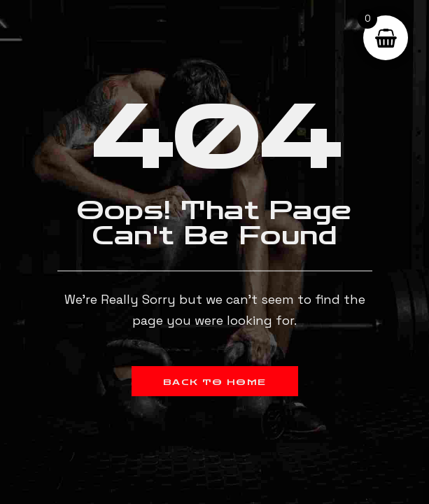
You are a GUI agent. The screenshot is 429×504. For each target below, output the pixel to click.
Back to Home (215, 382)
